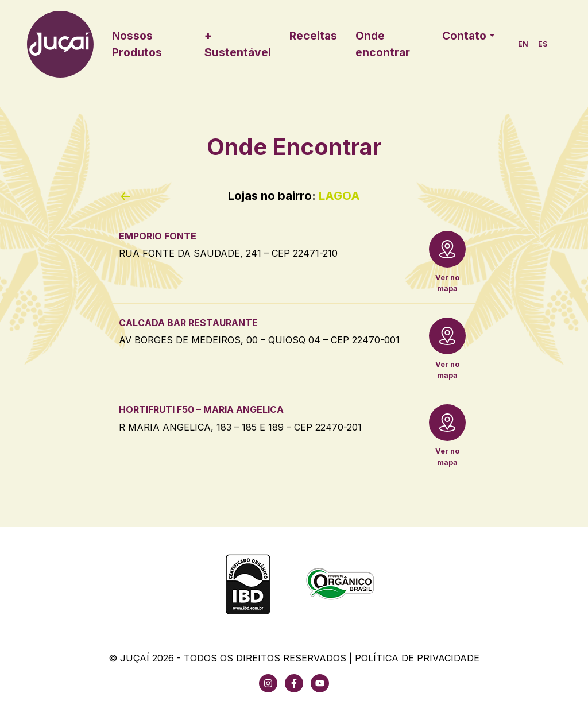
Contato (464, 36)
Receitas (313, 36)
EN (523, 44)
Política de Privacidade (417, 658)
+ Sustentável (238, 44)
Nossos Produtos (137, 44)
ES (543, 44)
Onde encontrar (383, 44)
